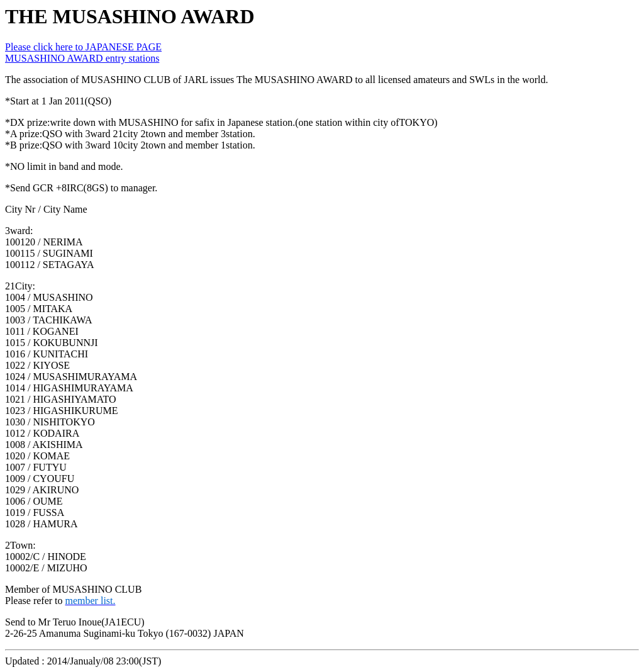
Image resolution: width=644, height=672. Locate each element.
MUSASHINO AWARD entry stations (82, 58)
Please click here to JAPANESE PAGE (83, 47)
